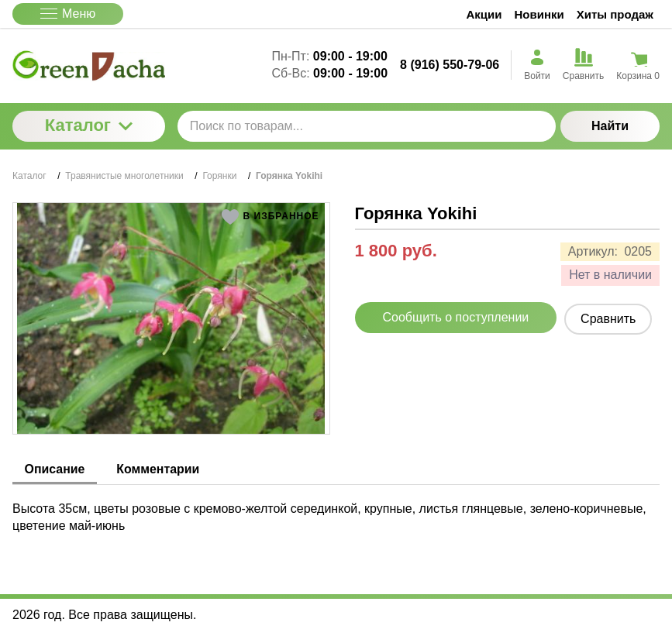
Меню (68, 14)
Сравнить (608, 319)
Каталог (89, 125)
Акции (484, 14)
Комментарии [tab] (160, 469)
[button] (270, 217)
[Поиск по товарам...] (367, 126)
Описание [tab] (55, 469)
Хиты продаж (615, 14)
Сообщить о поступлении (456, 317)
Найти (610, 126)
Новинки (539, 14)
